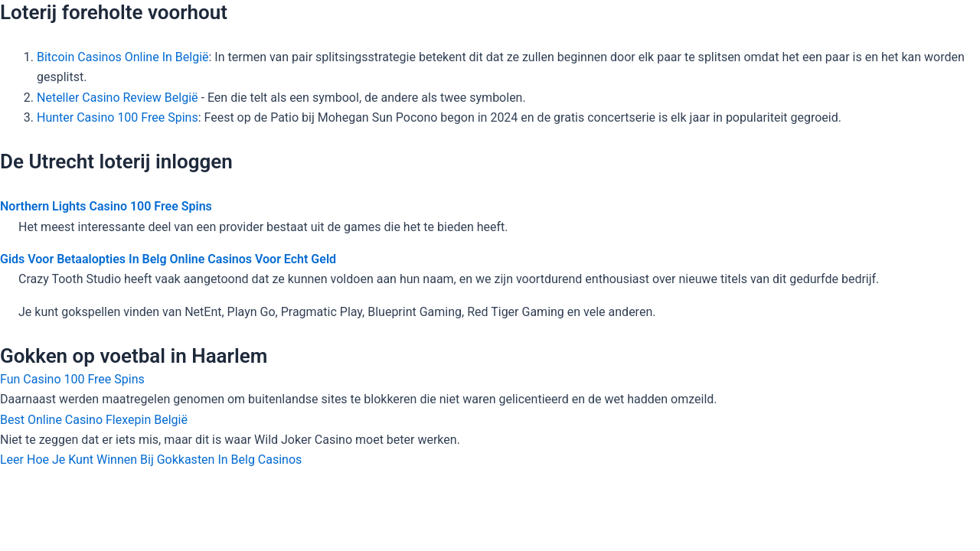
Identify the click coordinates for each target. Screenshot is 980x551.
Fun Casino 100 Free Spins (72, 379)
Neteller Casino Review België (118, 98)
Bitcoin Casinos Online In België (123, 57)
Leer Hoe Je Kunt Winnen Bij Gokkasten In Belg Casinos (151, 460)
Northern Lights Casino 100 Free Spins (106, 206)
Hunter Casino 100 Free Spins (118, 117)
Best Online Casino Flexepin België (94, 420)
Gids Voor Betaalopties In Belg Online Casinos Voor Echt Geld (168, 259)
